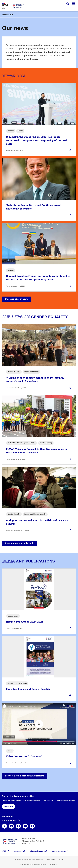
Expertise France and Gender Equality (28, 689)
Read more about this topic (19, 543)
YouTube (25, 826)
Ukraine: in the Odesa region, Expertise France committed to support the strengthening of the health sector (38, 141)
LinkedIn (11, 826)
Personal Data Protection (55, 859)
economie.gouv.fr (59, 851)
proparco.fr (18, 851)
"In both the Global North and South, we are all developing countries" (34, 207)
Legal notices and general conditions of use (29, 859)
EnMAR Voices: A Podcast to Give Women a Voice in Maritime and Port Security (36, 451)
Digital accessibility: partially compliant (33, 864)
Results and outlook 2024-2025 (25, 622)
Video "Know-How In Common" (24, 756)
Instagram (32, 826)
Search (68, 3)
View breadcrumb (8, 15)
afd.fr (4, 851)
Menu (74, 3)
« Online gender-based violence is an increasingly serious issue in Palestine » (35, 380)
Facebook (18, 826)
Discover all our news (16, 299)
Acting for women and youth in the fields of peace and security (38, 522)
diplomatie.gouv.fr (37, 851)
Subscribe (8, 807)
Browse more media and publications (25, 776)
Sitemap (53, 864)
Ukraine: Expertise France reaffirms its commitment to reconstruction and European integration (38, 278)
